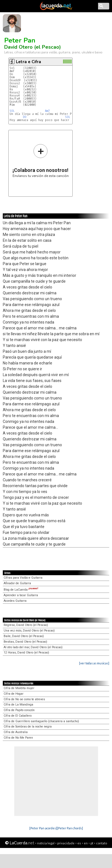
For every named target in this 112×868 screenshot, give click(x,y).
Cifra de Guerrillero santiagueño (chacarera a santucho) (41, 721)
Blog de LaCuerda (21, 590)
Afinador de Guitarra (17, 583)
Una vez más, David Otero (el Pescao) (29, 631)
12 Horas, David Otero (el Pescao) (26, 653)
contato (102, 843)
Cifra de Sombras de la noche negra (28, 727)
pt (92, 843)
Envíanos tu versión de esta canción (41, 161)
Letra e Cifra (28, 62)
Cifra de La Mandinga (18, 705)
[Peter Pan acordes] (43, 828)
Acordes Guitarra (15, 601)
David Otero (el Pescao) (33, 47)
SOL (12, 111)
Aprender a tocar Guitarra (21, 595)
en (86, 843)
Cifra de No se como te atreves (24, 699)
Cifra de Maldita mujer (19, 688)
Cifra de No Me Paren (18, 738)
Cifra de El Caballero (18, 716)
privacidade (66, 843)
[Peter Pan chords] (70, 828)
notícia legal (46, 843)
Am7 (47, 111)
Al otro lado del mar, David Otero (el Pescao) (33, 647)
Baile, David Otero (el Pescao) (24, 636)
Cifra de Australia (16, 732)
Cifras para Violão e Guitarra (23, 578)
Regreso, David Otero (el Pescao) (26, 625)
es (79, 843)
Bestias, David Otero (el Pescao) (25, 642)
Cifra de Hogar (14, 694)
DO (25, 117)
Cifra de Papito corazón (19, 710)
